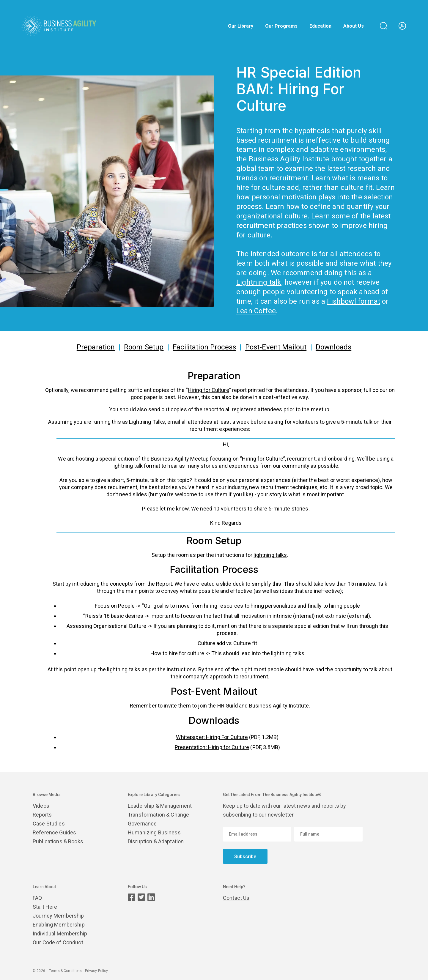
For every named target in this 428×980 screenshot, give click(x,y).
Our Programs (281, 26)
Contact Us (236, 898)
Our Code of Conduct (58, 942)
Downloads (333, 347)
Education (320, 26)
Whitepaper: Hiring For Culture (212, 737)
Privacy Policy (97, 971)
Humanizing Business (154, 832)
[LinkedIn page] (151, 897)
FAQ (37, 898)
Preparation (96, 347)
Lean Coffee (256, 311)
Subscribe (245, 857)
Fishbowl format (354, 301)
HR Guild (228, 706)
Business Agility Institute (279, 706)
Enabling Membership (59, 925)
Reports (42, 815)
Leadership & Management (160, 806)
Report (164, 584)
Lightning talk (259, 282)
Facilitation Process (204, 347)
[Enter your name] (328, 834)
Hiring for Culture (209, 390)
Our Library (241, 26)
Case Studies (49, 824)
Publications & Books (58, 841)
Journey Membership (58, 916)
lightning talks (270, 555)
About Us (354, 26)
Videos (41, 806)
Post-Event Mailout (276, 347)
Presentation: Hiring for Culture (212, 747)
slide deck (232, 584)
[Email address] (257, 834)
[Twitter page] (141, 897)
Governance (142, 824)
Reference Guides (54, 832)
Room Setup (144, 347)
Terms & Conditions (66, 971)
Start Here (45, 907)
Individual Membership (60, 933)
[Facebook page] (132, 897)
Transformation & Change (158, 815)
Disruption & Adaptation (156, 841)
